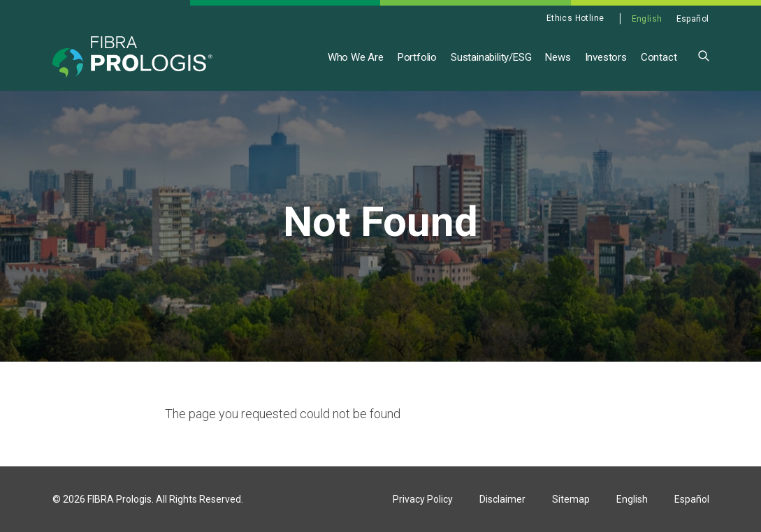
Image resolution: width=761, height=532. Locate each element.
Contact (659, 57)
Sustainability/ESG (491, 57)
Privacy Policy (423, 499)
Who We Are (356, 57)
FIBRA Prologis (119, 499)
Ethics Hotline (575, 18)
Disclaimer (502, 499)
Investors (606, 57)
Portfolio (417, 57)
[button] (704, 55)
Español (693, 19)
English (647, 19)
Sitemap (571, 499)
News (558, 57)
